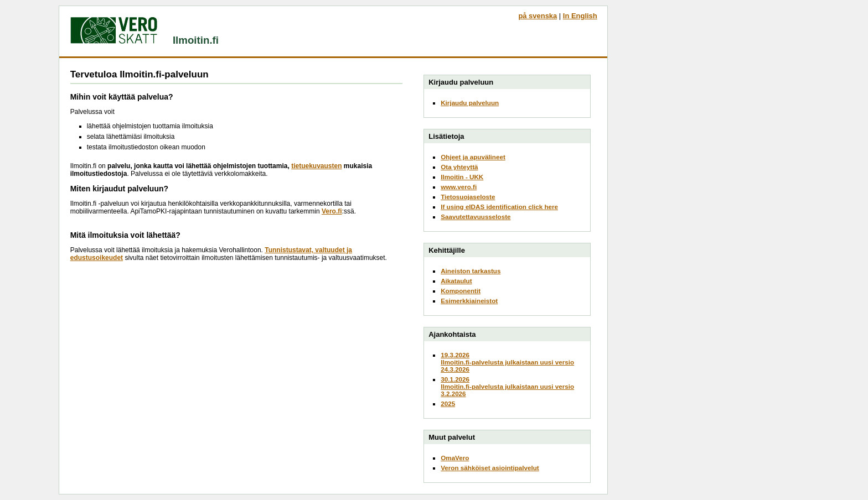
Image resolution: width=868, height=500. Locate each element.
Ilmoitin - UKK (462, 177)
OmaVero (455, 458)
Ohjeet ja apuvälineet (473, 157)
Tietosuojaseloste (468, 197)
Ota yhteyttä (459, 167)
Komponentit (461, 291)
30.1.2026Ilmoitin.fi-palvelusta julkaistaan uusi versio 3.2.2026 (507, 386)
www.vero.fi (459, 187)
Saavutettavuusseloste (476, 217)
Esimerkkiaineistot (469, 301)
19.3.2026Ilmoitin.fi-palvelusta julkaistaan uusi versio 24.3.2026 (507, 362)
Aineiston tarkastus (471, 271)
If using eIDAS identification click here (499, 207)
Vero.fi (332, 211)
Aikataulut (456, 281)
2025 (448, 403)
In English (580, 16)
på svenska (538, 16)
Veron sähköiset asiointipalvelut (490, 468)
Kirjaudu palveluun (470, 103)
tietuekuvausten (316, 166)
